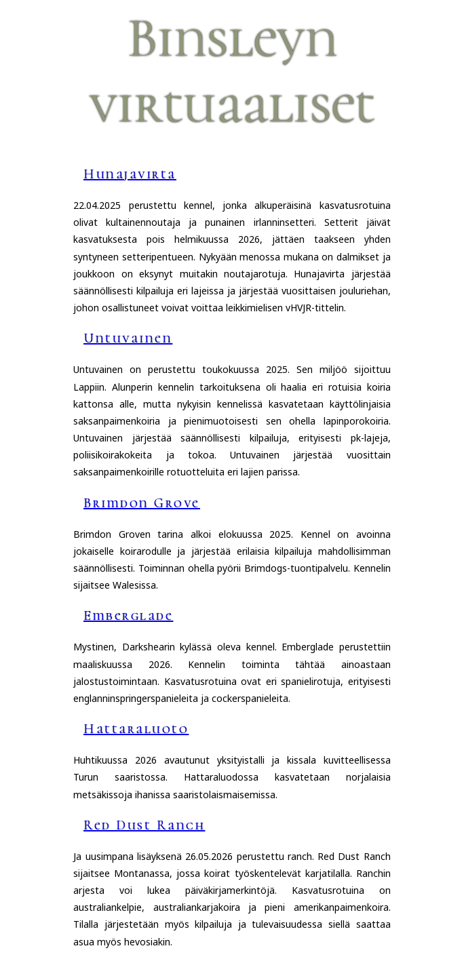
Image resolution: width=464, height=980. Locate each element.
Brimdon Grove (142, 503)
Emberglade (128, 616)
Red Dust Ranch (144, 825)
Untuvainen (128, 338)
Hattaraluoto (136, 729)
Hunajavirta (130, 174)
